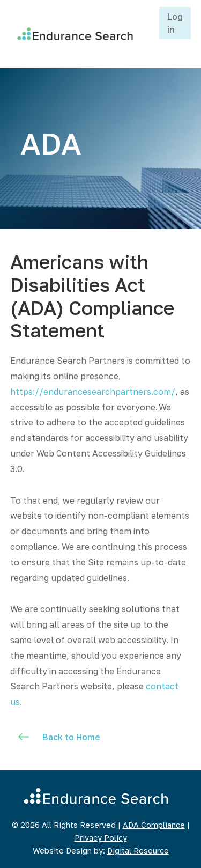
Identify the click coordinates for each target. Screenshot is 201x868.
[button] (147, 34)
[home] (73, 34)
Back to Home (71, 737)
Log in (175, 23)
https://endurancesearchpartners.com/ (93, 392)
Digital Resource (138, 851)
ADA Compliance (154, 825)
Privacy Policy (101, 838)
